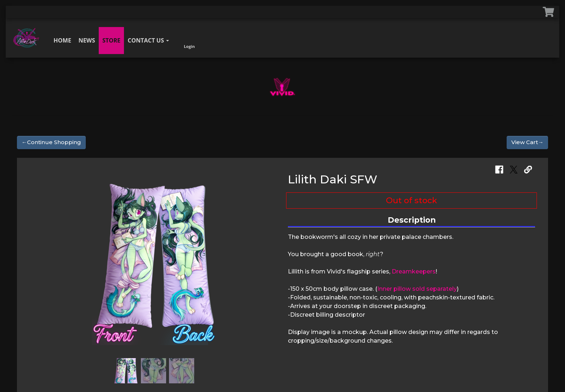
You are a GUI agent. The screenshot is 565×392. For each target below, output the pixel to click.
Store (111, 40)
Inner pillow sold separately (417, 289)
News (87, 40)
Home (63, 40)
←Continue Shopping (51, 142)
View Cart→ (527, 142)
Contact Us (148, 40)
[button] (37, 259)
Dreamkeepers (414, 271)
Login (189, 39)
